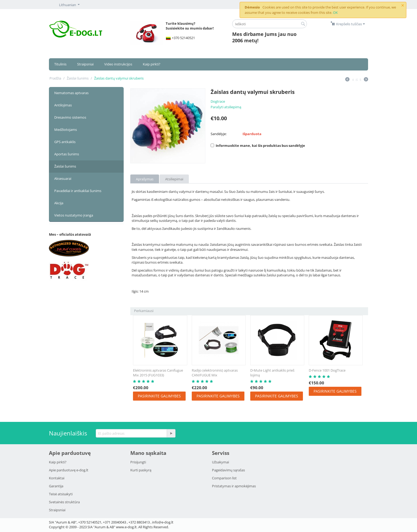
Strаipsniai (57, 510)
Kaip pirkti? (152, 64)
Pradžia (55, 78)
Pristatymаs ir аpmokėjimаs (234, 486)
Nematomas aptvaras (71, 93)
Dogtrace (218, 101)
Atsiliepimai (174, 179)
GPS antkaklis (65, 142)
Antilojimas (63, 105)
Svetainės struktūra (64, 502)
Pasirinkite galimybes (159, 396)
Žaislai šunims (78, 78)
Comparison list (224, 478)
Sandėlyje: (219, 134)
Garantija (56, 486)
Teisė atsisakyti (61, 494)
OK (335, 13)
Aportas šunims (67, 154)
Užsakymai (220, 462)
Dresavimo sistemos (70, 117)
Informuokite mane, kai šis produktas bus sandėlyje (258, 146)
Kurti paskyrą (141, 470)
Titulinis (60, 64)
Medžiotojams (66, 130)
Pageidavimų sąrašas (228, 470)
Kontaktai (57, 478)
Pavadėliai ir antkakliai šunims (78, 191)
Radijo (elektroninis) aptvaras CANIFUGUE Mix (215, 373)
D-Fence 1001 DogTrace (327, 370)
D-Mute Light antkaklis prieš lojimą (272, 373)
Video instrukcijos (118, 64)
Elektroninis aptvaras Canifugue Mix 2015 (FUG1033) (158, 373)
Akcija (59, 203)
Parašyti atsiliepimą (226, 107)
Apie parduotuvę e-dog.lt (69, 470)
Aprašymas (145, 179)
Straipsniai (85, 64)
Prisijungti (138, 462)
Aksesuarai (63, 178)
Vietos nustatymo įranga (74, 215)
